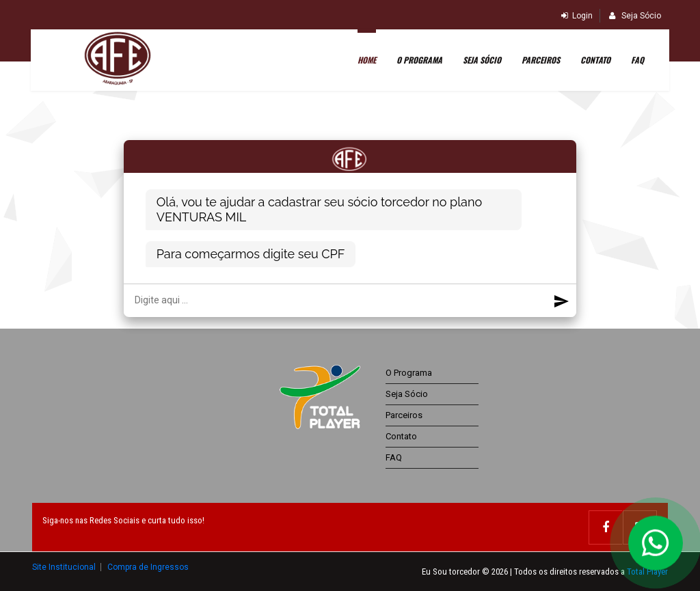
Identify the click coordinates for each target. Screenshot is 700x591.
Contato (593, 61)
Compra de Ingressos (148, 566)
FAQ (635, 61)
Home (365, 61)
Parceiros (539, 61)
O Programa (417, 61)
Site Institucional (65, 566)
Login (577, 16)
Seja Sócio (635, 16)
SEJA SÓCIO (480, 61)
